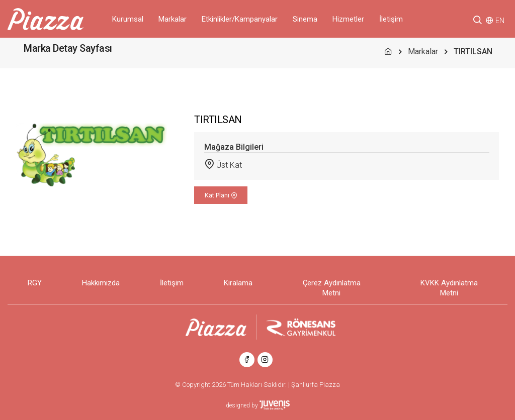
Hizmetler (348, 19)
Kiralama (238, 283)
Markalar (173, 19)
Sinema (305, 19)
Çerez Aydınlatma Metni (332, 288)
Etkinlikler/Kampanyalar (240, 19)
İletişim (391, 19)
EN (500, 21)
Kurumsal (128, 19)
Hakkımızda (101, 283)
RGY (35, 283)
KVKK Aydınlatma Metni (449, 288)
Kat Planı (221, 195)
